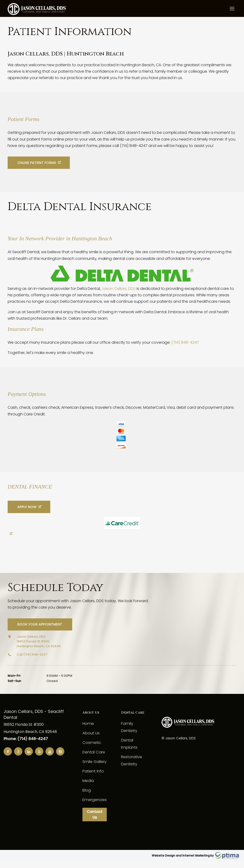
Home (88, 729)
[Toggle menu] (232, 10)
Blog (86, 796)
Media (88, 786)
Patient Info (93, 777)
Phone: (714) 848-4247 (26, 745)
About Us (91, 739)
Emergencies (94, 805)
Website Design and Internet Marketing (181, 862)
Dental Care (94, 758)
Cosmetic (91, 748)
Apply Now (27, 513)
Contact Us (94, 821)
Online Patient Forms (37, 169)
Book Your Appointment (40, 630)
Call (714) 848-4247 (32, 660)
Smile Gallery (94, 767)
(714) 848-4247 (185, 354)
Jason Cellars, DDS (119, 300)
